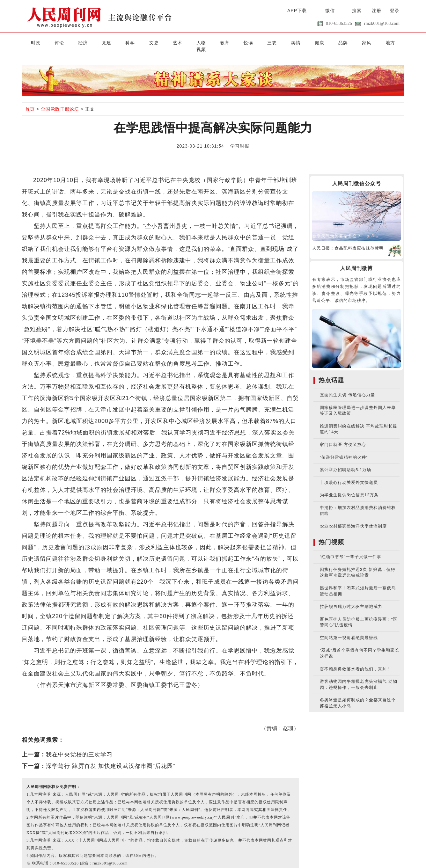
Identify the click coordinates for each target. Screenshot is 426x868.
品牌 (309, 42)
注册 (377, 11)
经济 (75, 42)
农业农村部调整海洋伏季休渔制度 (353, 519)
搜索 (357, 11)
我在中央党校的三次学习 (79, 748)
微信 (330, 11)
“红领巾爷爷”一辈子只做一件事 (351, 550)
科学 (117, 42)
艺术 (160, 42)
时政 (32, 42)
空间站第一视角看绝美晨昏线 (349, 631)
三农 (245, 42)
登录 (395, 11)
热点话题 (331, 373)
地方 (351, 42)
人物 (181, 42)
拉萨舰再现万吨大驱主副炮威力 (351, 599)
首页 (30, 102)
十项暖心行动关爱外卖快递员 (349, 475)
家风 (330, 42)
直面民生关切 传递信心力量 (347, 388)
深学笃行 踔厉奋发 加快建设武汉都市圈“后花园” (111, 759)
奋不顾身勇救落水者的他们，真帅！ (356, 662)
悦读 (224, 42)
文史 (139, 42)
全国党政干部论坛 (60, 102)
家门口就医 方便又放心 (343, 438)
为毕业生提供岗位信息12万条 (349, 488)
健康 (287, 42)
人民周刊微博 (356, 261)
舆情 (266, 42)
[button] (394, 42)
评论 (54, 42)
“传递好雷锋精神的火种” (344, 450)
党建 (96, 42)
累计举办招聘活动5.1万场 (345, 463)
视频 (372, 42)
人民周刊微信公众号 (357, 176)
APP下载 (297, 11)
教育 (202, 42)
